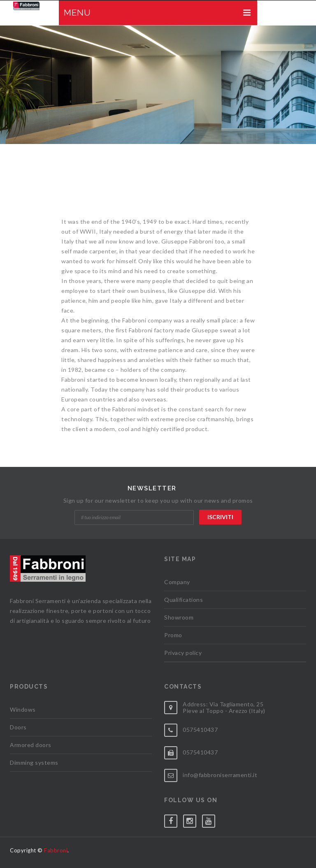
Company (177, 582)
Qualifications (184, 600)
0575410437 (200, 730)
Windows (23, 709)
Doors (18, 727)
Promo (173, 635)
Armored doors (31, 745)
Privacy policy (183, 653)
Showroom (179, 617)
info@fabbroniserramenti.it (220, 775)
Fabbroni (56, 850)
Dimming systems (34, 762)
